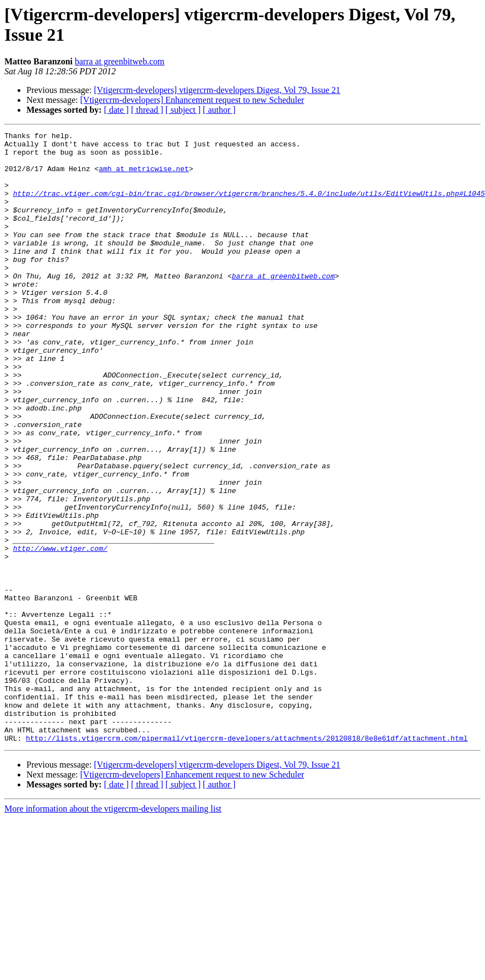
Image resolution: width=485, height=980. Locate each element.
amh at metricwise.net (144, 177)
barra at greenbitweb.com (120, 61)
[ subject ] (183, 110)
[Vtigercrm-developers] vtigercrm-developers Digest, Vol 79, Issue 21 (217, 90)
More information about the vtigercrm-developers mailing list (113, 931)
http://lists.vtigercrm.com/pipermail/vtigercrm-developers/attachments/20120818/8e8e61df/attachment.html (247, 860)
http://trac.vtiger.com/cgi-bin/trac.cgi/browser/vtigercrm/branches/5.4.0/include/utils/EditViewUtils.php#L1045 (249, 206)
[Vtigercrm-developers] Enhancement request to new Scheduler (192, 100)
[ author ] (219, 110)
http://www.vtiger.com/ (60, 632)
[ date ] (116, 110)
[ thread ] (147, 110)
